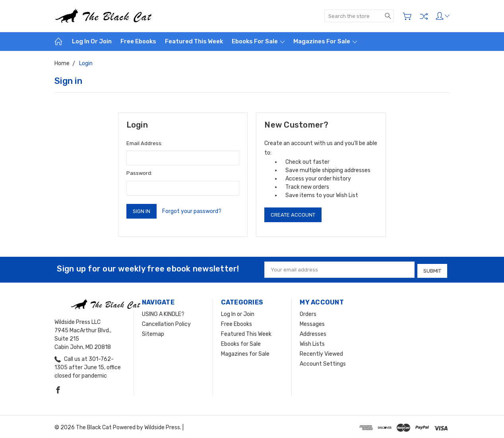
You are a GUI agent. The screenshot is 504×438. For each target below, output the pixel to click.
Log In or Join (92, 41)
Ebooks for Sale (258, 41)
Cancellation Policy (166, 323)
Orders (308, 313)
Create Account (293, 215)
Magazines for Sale (325, 41)
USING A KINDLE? (163, 313)
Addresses (313, 332)
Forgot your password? (192, 211)
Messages (312, 323)
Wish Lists (312, 342)
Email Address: (144, 143)
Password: (139, 173)
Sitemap (153, 332)
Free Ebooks (138, 41)
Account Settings (323, 362)
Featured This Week (194, 41)
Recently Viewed (321, 352)
